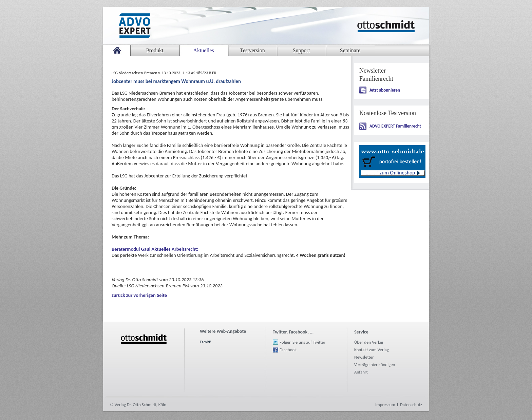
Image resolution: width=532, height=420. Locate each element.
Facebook (288, 350)
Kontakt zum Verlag (372, 350)
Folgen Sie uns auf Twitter (302, 342)
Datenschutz (411, 405)
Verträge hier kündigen (375, 365)
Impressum (385, 405)
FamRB (206, 342)
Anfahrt (361, 372)
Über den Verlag (369, 342)
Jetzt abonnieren (385, 90)
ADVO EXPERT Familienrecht (395, 126)
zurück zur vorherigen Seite (139, 295)
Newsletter (364, 357)
